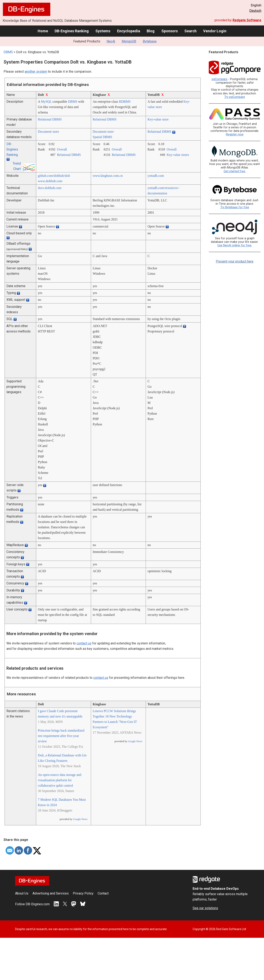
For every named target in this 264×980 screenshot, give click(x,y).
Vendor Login (215, 31)
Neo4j (111, 41)
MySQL (46, 102)
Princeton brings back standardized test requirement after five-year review (61, 736)
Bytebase (150, 41)
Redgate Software (247, 20)
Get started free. (235, 171)
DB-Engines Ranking (72, 31)
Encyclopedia (129, 31)
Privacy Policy (83, 893)
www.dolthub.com (50, 181)
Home (43, 31)
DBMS (8, 52)
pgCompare (220, 79)
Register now (235, 134)
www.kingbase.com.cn (108, 176)
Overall (62, 149)
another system (36, 72)
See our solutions (205, 908)
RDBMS (125, 102)
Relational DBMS (50, 119)
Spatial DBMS (102, 137)
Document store (48, 132)
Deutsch (255, 11)
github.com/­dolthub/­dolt (54, 176)
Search (190, 31)
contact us (84, 643)
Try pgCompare (235, 97)
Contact (103, 893)
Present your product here (235, 261)
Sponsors (170, 31)
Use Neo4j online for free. (235, 245)
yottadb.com (156, 176)
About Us (22, 893)
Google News (80, 819)
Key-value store (158, 119)
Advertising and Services (51, 893)
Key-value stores (178, 155)
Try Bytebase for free (235, 207)
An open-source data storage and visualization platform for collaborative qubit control (60, 780)
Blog (151, 31)
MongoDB (129, 41)
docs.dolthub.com (50, 188)
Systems (103, 31)
